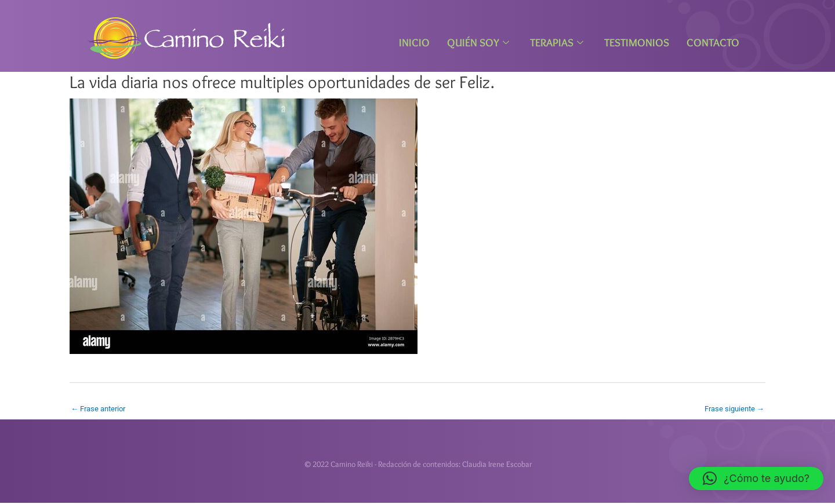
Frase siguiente (732, 408)
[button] (756, 479)
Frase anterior (101, 408)
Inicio (414, 43)
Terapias (557, 43)
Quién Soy (478, 43)
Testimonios (637, 43)
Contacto (713, 43)
